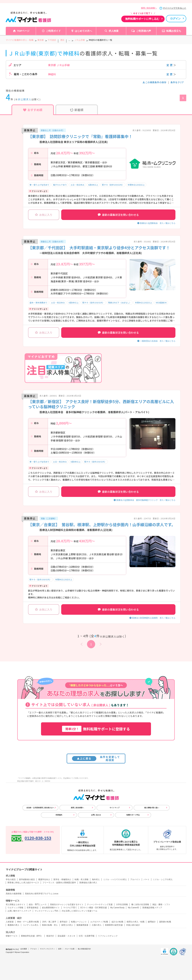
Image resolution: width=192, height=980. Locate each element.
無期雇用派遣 (82, 925)
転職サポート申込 (133, 815)
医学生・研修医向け (62, 879)
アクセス (33, 949)
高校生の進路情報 (14, 894)
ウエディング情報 (15, 908)
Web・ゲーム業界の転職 (28, 922)
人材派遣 (10, 922)
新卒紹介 (64, 922)
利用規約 (59, 815)
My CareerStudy (117, 908)
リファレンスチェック (108, 936)
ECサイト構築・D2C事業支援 (94, 908)
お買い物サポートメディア (19, 911)
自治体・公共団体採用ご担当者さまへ (40, 808)
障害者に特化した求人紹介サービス (23, 883)
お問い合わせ (96, 815)
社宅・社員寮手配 (87, 936)
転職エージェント (79, 922)
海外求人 (96, 879)
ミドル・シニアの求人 (163, 879)
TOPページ (23, 31)
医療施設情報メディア (152, 908)
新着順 (77, 110)
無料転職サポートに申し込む (142, 19)
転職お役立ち (174, 31)
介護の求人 (97, 925)
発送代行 (50, 936)
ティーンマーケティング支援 (100, 904)
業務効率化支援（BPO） (32, 936)
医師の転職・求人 (50, 925)
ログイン (175, 19)
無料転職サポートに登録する (96, 729)
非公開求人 (25, 99)
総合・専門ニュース (38, 904)
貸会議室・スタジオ (66, 936)
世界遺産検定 (33, 908)
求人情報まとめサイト (16, 904)
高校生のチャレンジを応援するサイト (67, 904)
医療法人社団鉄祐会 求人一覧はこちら (158, 223)
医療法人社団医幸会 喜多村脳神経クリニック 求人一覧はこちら (146, 500)
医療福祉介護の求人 (88, 883)
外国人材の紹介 (133, 925)
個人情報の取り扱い (152, 808)
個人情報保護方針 (84, 949)
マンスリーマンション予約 (46, 911)
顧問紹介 (152, 922)
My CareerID (133, 908)
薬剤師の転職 (165, 922)
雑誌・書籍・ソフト (161, 904)
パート (147, 879)
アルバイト (135, 879)
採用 (60, 949)
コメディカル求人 (31, 925)
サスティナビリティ (47, 949)
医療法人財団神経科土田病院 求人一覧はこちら (154, 618)
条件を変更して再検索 (96, 758)
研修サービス (12, 936)
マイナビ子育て (70, 908)
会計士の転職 (117, 922)
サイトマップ (115, 808)
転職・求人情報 (82, 879)
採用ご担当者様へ (149, 8)
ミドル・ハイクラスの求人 (115, 879)
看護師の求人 (13, 925)
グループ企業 (70, 949)
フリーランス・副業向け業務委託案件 (59, 883)
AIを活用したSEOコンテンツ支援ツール (80, 911)
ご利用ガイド (53, 31)
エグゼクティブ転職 (99, 922)
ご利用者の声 (144, 31)
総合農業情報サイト (51, 908)
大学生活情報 (122, 904)
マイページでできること (175, 8)
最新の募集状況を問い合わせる (118, 215)
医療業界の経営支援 (114, 925)
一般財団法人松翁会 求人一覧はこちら (158, 341)
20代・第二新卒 (49, 922)
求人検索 (114, 31)
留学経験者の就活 (27, 879)
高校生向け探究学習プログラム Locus (42, 894)
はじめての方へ (83, 31)
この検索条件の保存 (155, 82)
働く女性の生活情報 (140, 904)
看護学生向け (44, 879)
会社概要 (24, 949)
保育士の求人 (67, 925)
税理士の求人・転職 (136, 922)
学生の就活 (11, 879)
